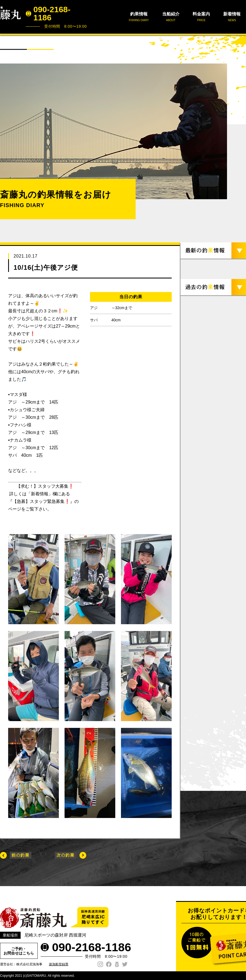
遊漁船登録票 (59, 964)
